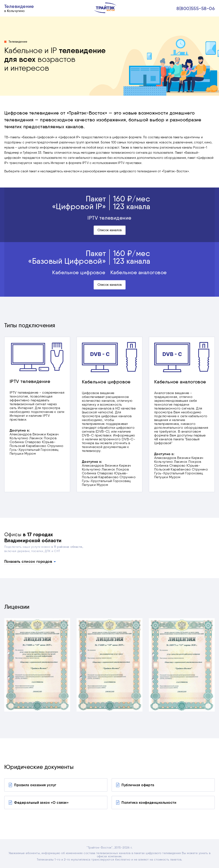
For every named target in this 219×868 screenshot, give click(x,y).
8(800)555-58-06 (196, 8)
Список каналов (110, 230)
